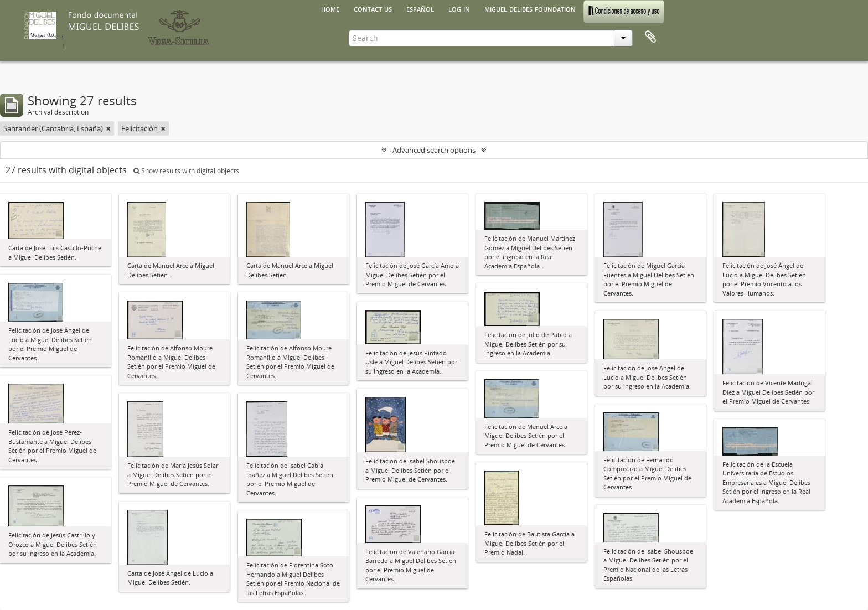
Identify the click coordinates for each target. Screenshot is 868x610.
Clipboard (650, 37)
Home (330, 8)
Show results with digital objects (186, 171)
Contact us (373, 8)
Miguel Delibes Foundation (530, 8)
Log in (459, 8)
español (420, 8)
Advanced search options (434, 150)
